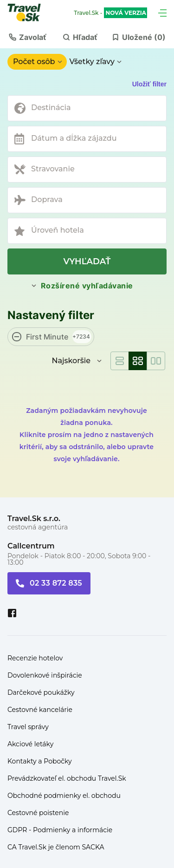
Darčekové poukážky (41, 692)
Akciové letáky (30, 744)
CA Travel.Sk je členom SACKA (56, 847)
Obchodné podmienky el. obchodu (64, 796)
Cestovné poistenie (38, 813)
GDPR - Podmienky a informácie (60, 830)
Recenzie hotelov (35, 658)
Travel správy (28, 727)
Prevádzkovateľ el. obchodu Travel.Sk (67, 778)
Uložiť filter (149, 84)
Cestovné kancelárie (40, 710)
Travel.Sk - (110, 13)
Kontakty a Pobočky (40, 761)
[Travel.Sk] (29, 13)
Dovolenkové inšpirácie (45, 675)
